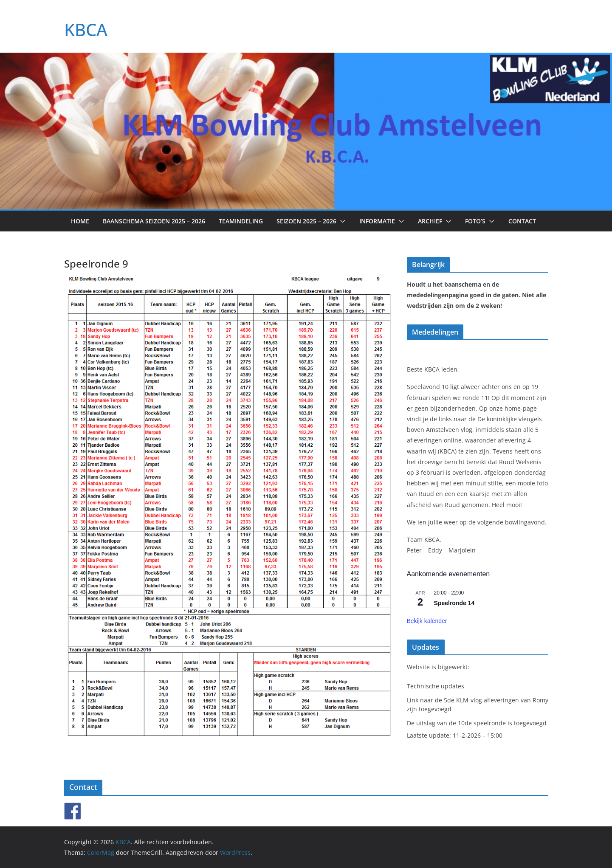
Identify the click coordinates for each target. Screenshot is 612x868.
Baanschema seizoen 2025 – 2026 (154, 221)
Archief (430, 221)
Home (80, 221)
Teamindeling (241, 221)
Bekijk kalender (427, 621)
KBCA (86, 30)
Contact (522, 221)
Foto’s (475, 221)
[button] (341, 221)
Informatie (377, 221)
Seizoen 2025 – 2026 (306, 221)
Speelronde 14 (454, 603)
